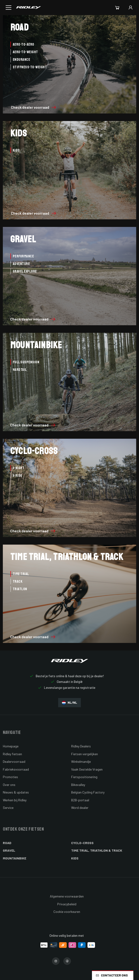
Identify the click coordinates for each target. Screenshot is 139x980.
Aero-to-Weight (25, 52)
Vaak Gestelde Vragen (87, 769)
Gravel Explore (25, 271)
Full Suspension (26, 362)
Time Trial (21, 574)
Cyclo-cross (82, 843)
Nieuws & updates (16, 792)
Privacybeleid (67, 904)
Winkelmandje (81, 761)
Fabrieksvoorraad (16, 769)
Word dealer (80, 808)
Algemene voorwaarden (67, 896)
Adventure (21, 264)
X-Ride (17, 476)
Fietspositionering (84, 777)
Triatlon (20, 589)
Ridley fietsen (12, 754)
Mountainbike (15, 858)
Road (7, 843)
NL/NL (69, 703)
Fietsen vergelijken (85, 754)
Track (18, 581)
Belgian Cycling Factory (88, 792)
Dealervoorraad (14, 761)
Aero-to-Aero (24, 44)
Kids (16, 150)
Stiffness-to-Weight (30, 67)
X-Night (19, 468)
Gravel (9, 850)
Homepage (11, 746)
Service (8, 808)
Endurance (21, 60)
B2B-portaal (80, 800)
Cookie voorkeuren (67, 912)
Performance (23, 256)
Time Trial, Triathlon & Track (97, 850)
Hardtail (20, 370)
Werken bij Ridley (15, 800)
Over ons (9, 785)
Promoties (10, 777)
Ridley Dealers (81, 746)
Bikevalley (78, 785)
